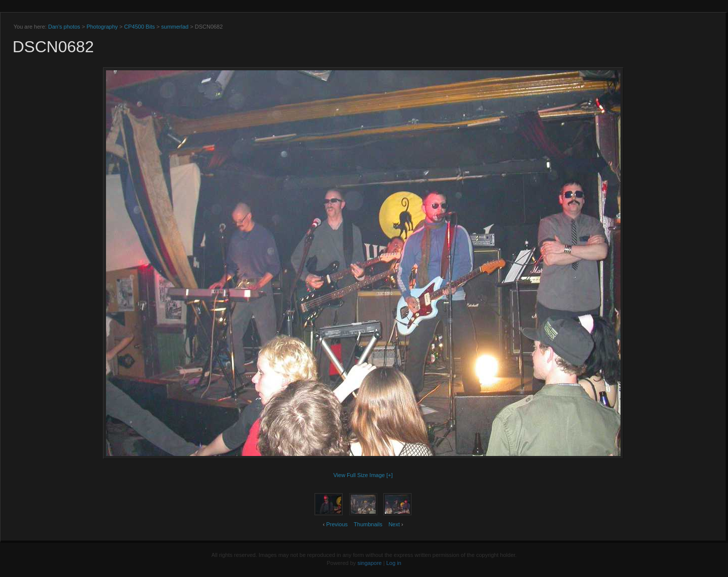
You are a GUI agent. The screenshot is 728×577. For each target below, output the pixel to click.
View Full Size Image (359, 475)
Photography (102, 27)
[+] (390, 475)
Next (394, 524)
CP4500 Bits (139, 27)
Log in (394, 563)
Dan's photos (64, 27)
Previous (337, 524)
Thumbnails (368, 524)
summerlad (175, 27)
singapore (369, 563)
